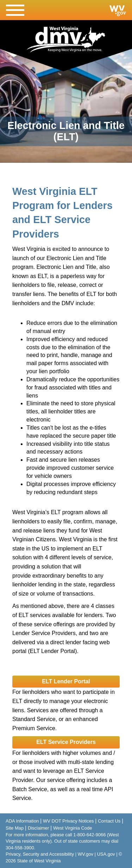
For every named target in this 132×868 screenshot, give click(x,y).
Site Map (15, 828)
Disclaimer (38, 828)
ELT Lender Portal (66, 681)
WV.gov (86, 854)
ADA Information (22, 821)
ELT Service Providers (66, 742)
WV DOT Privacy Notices (68, 821)
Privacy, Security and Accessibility (40, 854)
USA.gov (106, 854)
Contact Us (109, 821)
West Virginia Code (73, 828)
